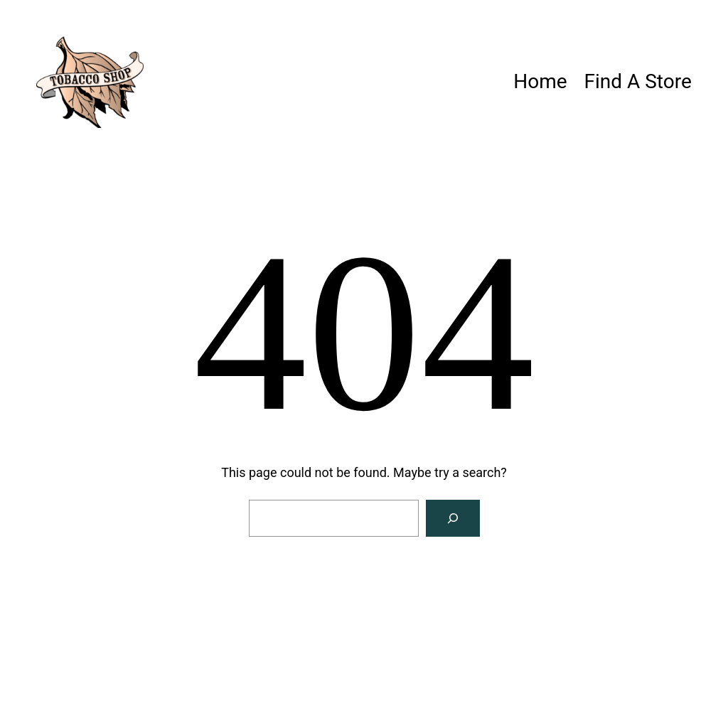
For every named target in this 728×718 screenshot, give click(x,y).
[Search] (453, 518)
